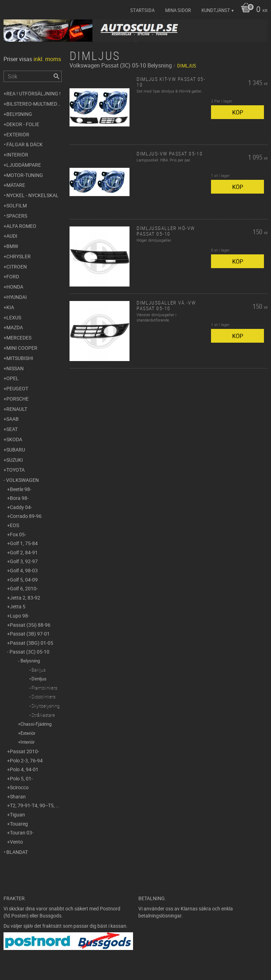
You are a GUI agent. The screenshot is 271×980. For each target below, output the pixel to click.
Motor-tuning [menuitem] (25, 175)
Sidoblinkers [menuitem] (43, 697)
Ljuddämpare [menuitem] (24, 165)
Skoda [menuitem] (14, 439)
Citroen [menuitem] (17, 267)
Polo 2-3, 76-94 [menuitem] (26, 760)
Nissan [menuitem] (15, 368)
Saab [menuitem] (13, 419)
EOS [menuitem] (14, 525)
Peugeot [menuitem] (17, 388)
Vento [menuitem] (16, 842)
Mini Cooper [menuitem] (22, 348)
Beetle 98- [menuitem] (21, 489)
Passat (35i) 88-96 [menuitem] (30, 625)
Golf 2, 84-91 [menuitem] (24, 552)
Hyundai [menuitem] (17, 297)
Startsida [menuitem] (142, 10)
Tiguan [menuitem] (17, 814)
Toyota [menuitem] (16, 470)
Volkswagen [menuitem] (22, 480)
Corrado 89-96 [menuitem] (26, 516)
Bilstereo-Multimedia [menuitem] (34, 104)
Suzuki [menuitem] (15, 460)
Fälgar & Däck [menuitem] (25, 144)
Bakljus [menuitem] (38, 670)
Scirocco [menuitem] (19, 787)
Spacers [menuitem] (17, 216)
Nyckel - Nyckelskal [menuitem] (32, 195)
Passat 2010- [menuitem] (25, 751)
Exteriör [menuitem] (18, 134)
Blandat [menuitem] (17, 852)
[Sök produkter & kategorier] (33, 76)
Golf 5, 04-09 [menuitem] (24, 580)
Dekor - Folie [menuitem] (23, 124)
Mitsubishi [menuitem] (20, 358)
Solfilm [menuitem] (17, 205)
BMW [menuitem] (12, 246)
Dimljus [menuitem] (39, 679)
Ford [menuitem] (13, 276)
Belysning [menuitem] (19, 114)
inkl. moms (47, 59)
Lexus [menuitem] (14, 317)
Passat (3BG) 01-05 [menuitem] (32, 643)
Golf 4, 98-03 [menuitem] (24, 570)
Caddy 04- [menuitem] (21, 507)
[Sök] (56, 76)
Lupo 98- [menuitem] (20, 616)
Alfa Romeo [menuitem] (21, 226)
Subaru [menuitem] (16, 450)
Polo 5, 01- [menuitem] (21, 778)
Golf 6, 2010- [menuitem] (24, 588)
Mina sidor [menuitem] (178, 10)
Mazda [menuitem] (15, 327)
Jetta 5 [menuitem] (18, 606)
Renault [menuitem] (17, 409)
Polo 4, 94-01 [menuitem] (24, 769)
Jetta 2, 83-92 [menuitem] (25, 598)
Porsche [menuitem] (17, 399)
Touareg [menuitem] (19, 824)
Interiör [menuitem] (17, 155)
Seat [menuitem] (12, 429)
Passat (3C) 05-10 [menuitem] (29, 652)
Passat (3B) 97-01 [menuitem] (30, 634)
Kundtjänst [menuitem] (216, 10)
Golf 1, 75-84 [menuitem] (24, 543)
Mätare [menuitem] (16, 185)
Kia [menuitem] (10, 307)
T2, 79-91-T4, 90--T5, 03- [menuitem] (36, 805)
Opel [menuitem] (13, 378)
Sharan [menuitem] (18, 796)
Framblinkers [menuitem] (44, 688)
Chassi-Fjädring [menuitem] (36, 724)
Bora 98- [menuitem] (19, 498)
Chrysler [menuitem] (19, 256)
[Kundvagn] (252, 10)
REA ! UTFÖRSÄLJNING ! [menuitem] (34, 93)
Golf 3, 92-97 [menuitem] (24, 561)
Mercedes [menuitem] (19, 338)
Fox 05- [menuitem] (18, 534)
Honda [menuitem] (15, 287)
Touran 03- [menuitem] (22, 833)
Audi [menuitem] (12, 236)
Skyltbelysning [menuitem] (46, 706)
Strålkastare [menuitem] (43, 715)
